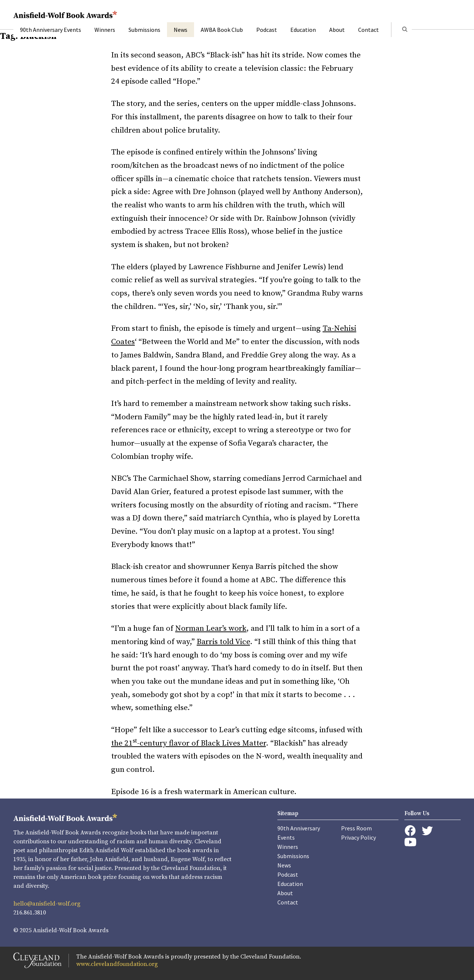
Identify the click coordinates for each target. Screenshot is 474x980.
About (337, 30)
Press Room (356, 828)
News (181, 30)
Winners (105, 30)
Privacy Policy (358, 837)
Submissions (144, 30)
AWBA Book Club (222, 30)
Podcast (267, 30)
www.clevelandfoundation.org (117, 964)
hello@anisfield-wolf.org (47, 904)
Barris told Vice (223, 642)
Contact (368, 30)
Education (303, 30)
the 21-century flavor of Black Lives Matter (188, 743)
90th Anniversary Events (51, 30)
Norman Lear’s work (211, 629)
